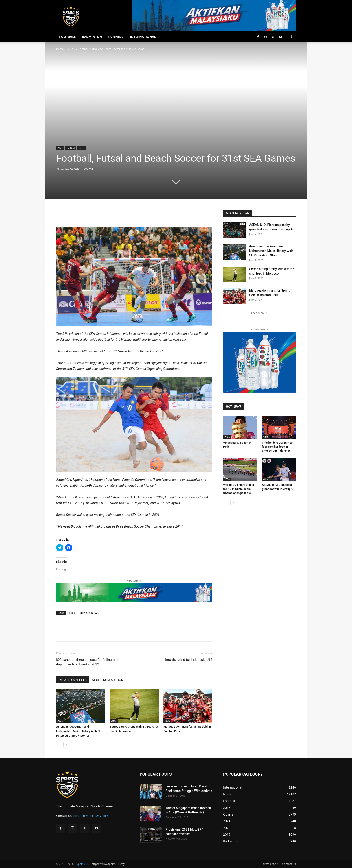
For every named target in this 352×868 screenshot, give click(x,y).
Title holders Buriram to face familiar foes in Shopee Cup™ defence (277, 447)
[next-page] (66, 745)
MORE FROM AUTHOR (108, 680)
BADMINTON (92, 37)
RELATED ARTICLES (73, 680)
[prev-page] (59, 745)
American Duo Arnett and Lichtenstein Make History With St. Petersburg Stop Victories (79, 731)
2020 (71, 49)
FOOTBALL (67, 37)
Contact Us (289, 864)
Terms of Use (270, 864)
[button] (290, 37)
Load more (260, 313)
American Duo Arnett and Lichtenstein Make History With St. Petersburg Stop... (271, 251)
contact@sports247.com (91, 816)
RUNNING (116, 37)
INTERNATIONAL (143, 37)
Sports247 (83, 864)
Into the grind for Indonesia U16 (189, 660)
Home (60, 49)
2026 (60, 721)
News (81, 148)
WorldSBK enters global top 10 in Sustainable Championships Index (239, 489)
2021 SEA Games (90, 613)
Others (267, 479)
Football (71, 148)
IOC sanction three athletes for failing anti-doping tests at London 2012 (88, 662)
